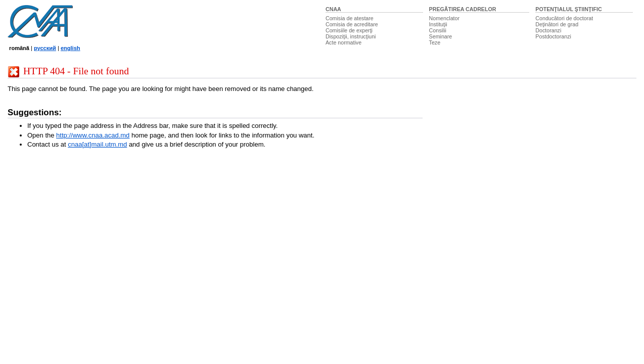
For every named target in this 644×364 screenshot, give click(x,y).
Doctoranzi (548, 30)
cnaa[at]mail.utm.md (97, 144)
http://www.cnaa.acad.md (93, 135)
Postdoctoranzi (553, 36)
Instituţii (438, 24)
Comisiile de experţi (349, 30)
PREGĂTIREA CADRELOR (463, 9)
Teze (435, 42)
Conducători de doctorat (564, 18)
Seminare (441, 36)
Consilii (438, 30)
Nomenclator (444, 18)
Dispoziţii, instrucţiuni (351, 36)
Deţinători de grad (557, 24)
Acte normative (343, 42)
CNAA (333, 9)
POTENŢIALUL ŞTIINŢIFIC (568, 9)
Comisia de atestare (350, 18)
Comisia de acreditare (352, 24)
